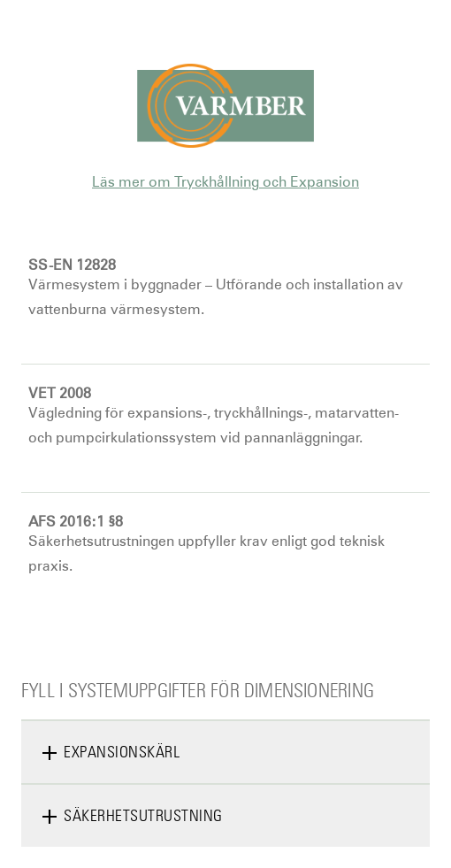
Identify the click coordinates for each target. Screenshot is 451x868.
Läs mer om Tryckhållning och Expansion (225, 181)
